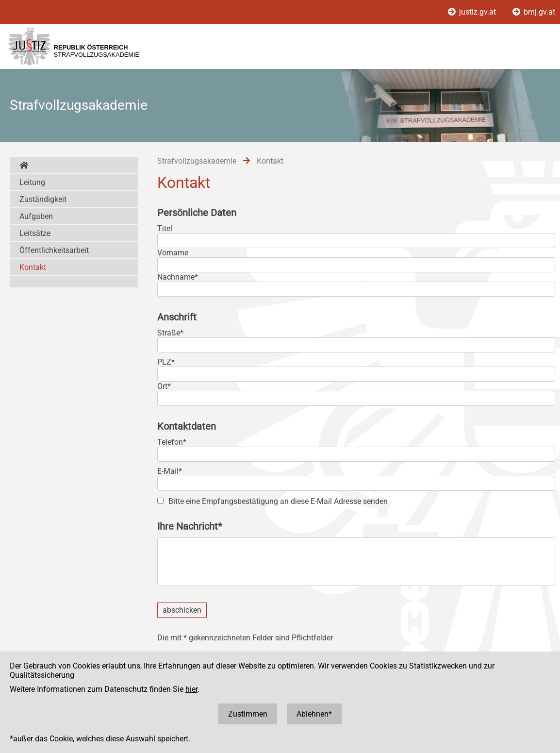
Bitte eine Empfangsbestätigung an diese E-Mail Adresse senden (278, 501)
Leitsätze (35, 233)
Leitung (32, 182)
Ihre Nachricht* (190, 526)
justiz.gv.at (473, 12)
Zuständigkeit (43, 199)
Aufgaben (36, 216)
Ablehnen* (314, 714)
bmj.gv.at (534, 12)
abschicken (182, 610)
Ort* (164, 386)
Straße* (170, 333)
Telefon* (172, 442)
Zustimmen (248, 714)
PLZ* (166, 362)
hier (191, 689)
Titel (165, 228)
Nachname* (178, 277)
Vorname (173, 253)
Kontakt (33, 267)
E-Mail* (170, 471)
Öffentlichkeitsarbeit (54, 250)
